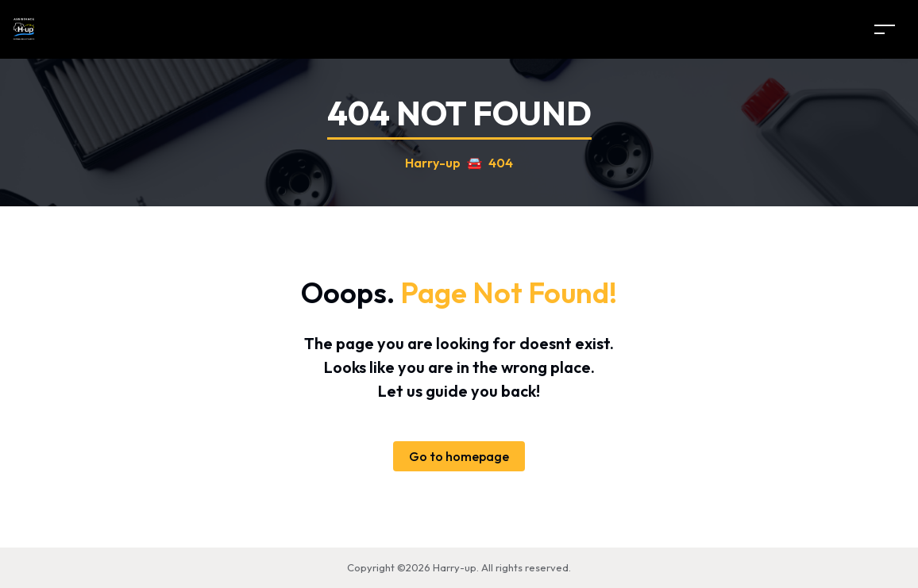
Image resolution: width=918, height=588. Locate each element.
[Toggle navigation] (885, 29)
